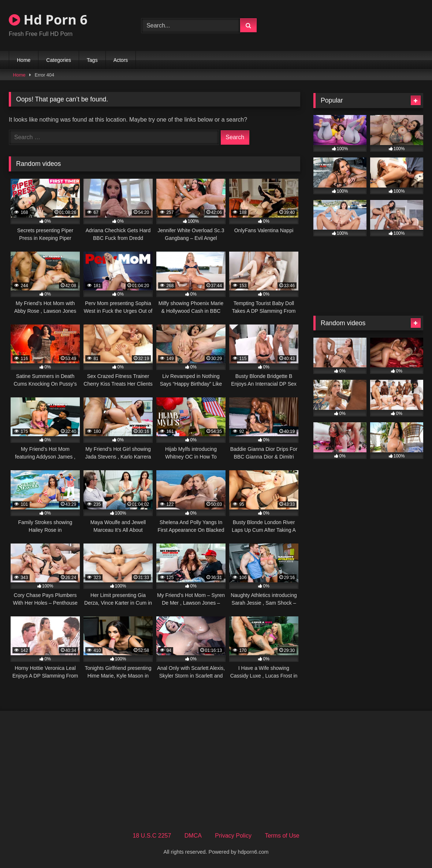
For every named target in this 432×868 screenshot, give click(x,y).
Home (24, 60)
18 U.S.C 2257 (152, 836)
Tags (92, 60)
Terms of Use (282, 836)
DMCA (193, 836)
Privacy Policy (233, 836)
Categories (59, 60)
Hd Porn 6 (48, 20)
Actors (121, 60)
